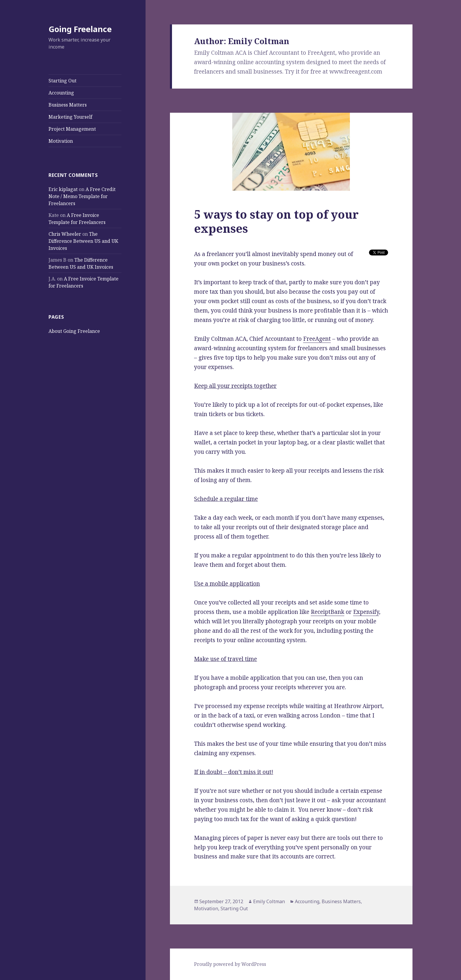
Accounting (61, 93)
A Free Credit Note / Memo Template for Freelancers (82, 196)
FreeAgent (317, 339)
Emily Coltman (269, 901)
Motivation (61, 141)
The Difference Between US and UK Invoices (83, 241)
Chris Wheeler (65, 234)
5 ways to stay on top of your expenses (276, 221)
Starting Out (62, 81)
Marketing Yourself (70, 117)
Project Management (72, 129)
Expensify (366, 612)
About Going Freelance (74, 331)
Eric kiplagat (63, 189)
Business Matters (68, 105)
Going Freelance (80, 29)
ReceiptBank (328, 612)
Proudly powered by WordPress (230, 964)
